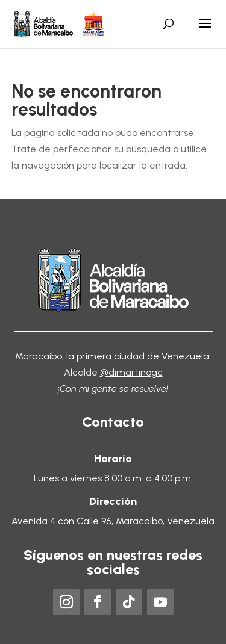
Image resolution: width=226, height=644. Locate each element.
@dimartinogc (131, 372)
